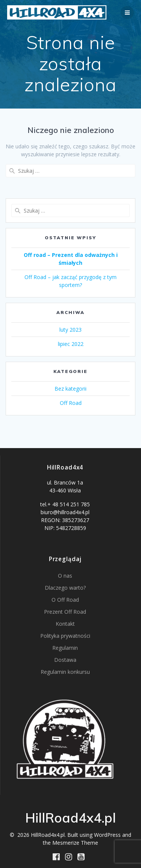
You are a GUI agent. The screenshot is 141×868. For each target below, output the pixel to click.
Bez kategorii (70, 389)
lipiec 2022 (71, 344)
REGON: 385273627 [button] (65, 520)
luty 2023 (70, 330)
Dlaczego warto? (65, 588)
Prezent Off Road (65, 612)
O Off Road (65, 600)
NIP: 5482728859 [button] (65, 528)
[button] (65, 489)
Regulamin (65, 648)
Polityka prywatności (65, 636)
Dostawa (65, 660)
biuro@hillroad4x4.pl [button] (65, 512)
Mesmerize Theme (75, 843)
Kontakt (65, 624)
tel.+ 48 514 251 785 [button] (65, 504)
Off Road (71, 403)
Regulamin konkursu (65, 672)
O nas (65, 576)
